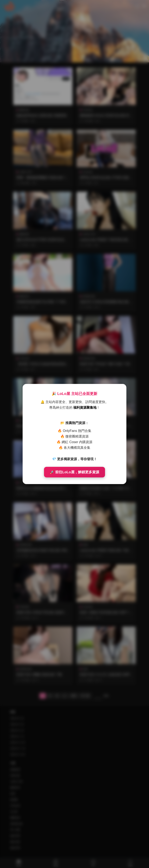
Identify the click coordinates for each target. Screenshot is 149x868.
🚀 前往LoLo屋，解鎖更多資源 (74, 472)
